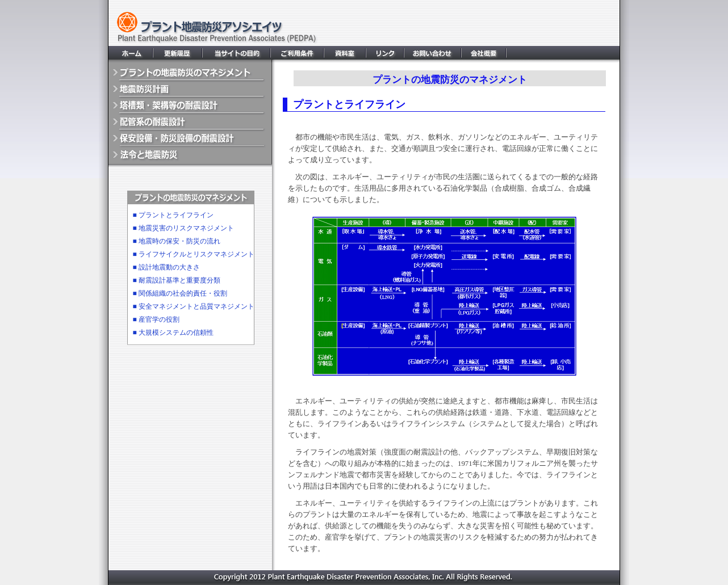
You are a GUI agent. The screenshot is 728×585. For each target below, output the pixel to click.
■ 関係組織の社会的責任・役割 (180, 293)
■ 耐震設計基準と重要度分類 (177, 280)
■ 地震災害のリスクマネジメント (183, 228)
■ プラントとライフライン (173, 215)
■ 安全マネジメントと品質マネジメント (194, 306)
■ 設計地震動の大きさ (166, 267)
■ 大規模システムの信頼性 (173, 333)
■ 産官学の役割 (156, 319)
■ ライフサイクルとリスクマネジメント (194, 254)
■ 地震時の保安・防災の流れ (177, 241)
